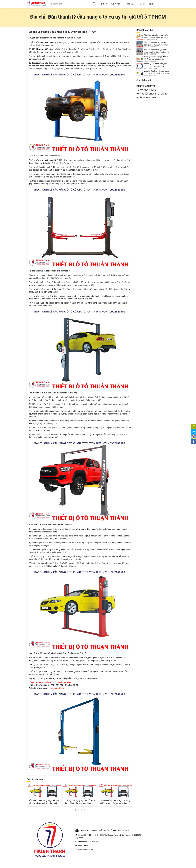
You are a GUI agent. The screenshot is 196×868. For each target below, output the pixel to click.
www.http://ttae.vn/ (86, 849)
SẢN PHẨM (117, 4)
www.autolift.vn (57, 688)
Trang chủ (30, 11)
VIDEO (142, 4)
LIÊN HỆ (151, 4)
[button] (75, 810)
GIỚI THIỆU (103, 4)
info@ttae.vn (83, 845)
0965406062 (83, 842)
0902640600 (94, 842)
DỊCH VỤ (131, 4)
